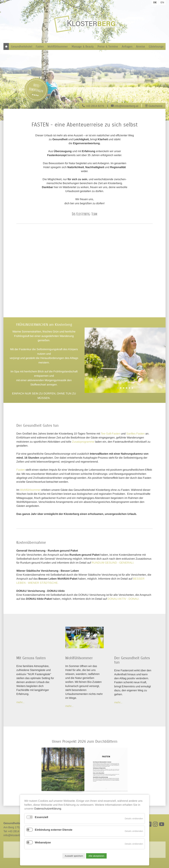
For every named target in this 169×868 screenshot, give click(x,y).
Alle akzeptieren (96, 856)
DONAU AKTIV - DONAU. (123, 599)
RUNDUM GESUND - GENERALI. (113, 563)
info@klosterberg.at (15, 835)
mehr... (69, 706)
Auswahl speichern (74, 856)
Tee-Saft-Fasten (111, 434)
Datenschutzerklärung (48, 809)
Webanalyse (43, 842)
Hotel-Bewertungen (36, 88)
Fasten (21, 470)
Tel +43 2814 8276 (15, 831)
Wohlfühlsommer (30, 490)
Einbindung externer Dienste (54, 830)
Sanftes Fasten (135, 434)
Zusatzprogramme (83, 442)
